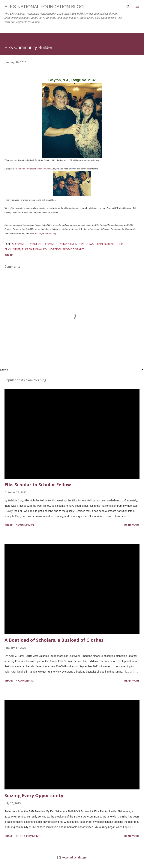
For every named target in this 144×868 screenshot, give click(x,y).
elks (120, 244)
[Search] (128, 7)
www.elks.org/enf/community (43, 233)
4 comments (25, 681)
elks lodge (12, 249)
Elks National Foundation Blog (44, 7)
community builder (29, 244)
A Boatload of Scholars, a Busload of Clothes (54, 640)
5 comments (25, 525)
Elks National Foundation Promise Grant (32, 169)
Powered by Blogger (72, 857)
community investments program (70, 244)
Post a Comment (28, 836)
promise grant (73, 249)
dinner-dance (106, 244)
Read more (132, 525)
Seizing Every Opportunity (34, 795)
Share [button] (9, 255)
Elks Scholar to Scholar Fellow (38, 484)
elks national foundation (41, 249)
